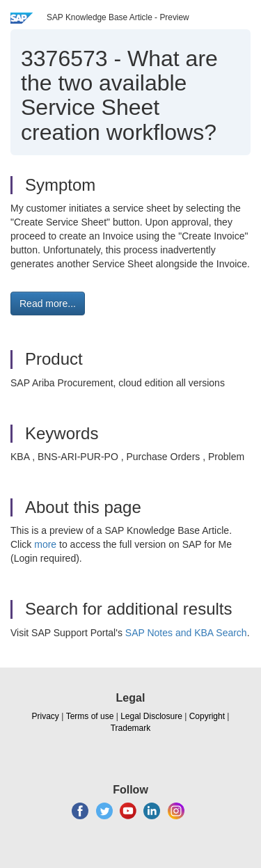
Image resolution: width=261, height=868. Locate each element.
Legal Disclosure (151, 716)
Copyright (207, 716)
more (45, 544)
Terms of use (90, 716)
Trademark (131, 728)
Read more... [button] (48, 303)
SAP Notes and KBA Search (186, 633)
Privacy (46, 716)
